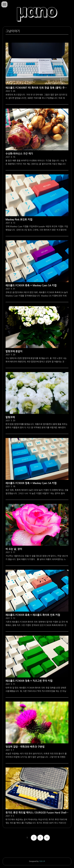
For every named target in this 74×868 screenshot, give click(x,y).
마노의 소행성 (37, 11)
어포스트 (42, 861)
